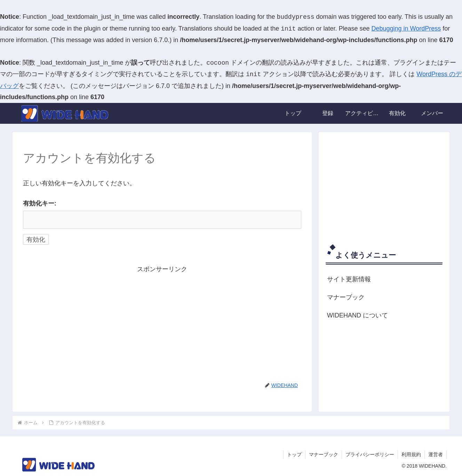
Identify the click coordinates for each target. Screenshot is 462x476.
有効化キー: (40, 203)
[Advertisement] (162, 324)
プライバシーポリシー (370, 454)
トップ (294, 454)
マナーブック (346, 297)
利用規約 (411, 454)
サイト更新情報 (349, 279)
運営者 (436, 454)
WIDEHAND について (357, 315)
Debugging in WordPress (406, 29)
